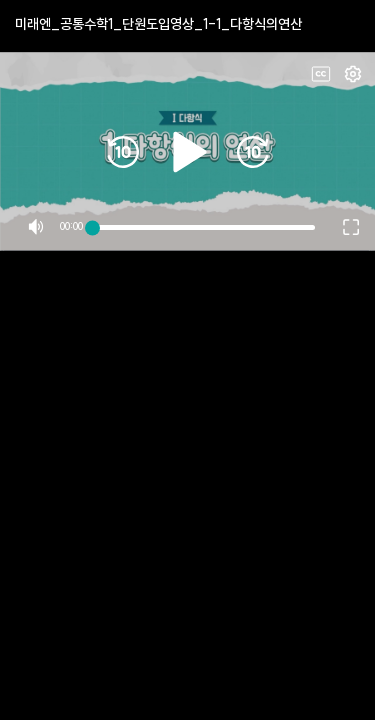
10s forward (253, 87)
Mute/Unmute (36, 98)
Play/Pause (188, 87)
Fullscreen (353, 74)
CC (321, 74)
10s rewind (123, 87)
